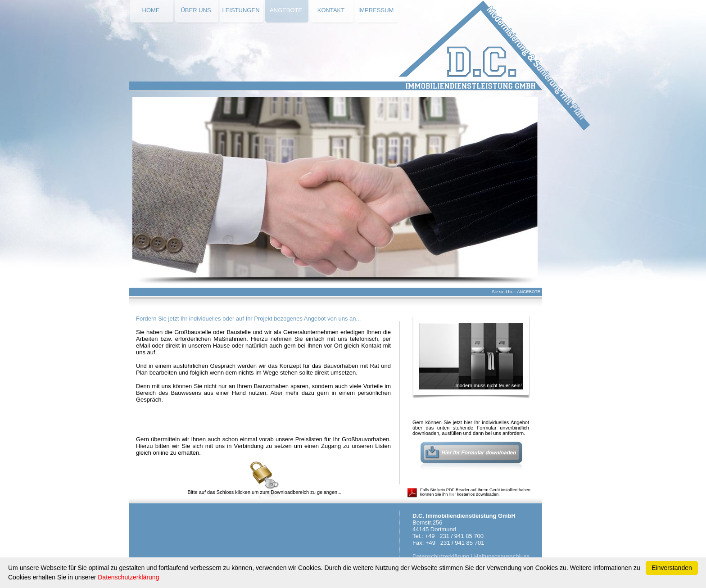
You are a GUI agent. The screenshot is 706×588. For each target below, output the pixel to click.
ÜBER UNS (196, 10)
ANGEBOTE (286, 10)
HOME (151, 10)
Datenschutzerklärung (441, 556)
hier (453, 494)
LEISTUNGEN (241, 10)
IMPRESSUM (376, 10)
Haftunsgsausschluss (502, 556)
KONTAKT (331, 10)
